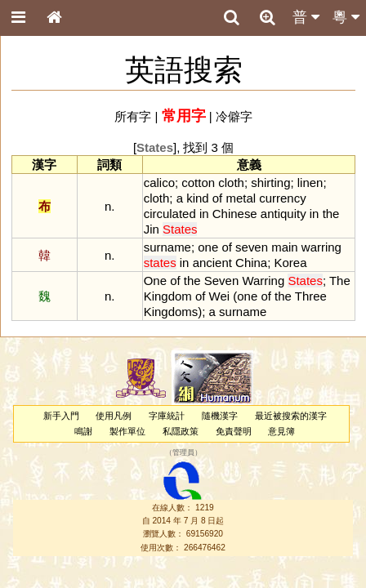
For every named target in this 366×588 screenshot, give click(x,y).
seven (252, 247)
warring (321, 247)
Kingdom (168, 296)
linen (310, 183)
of (217, 198)
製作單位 (127, 431)
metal (241, 198)
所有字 (133, 116)
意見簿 (281, 431)
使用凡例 (114, 416)
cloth (231, 183)
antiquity (283, 214)
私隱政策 (181, 431)
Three (311, 296)
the (331, 214)
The (340, 281)
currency (282, 198)
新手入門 (61, 416)
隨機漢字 (220, 416)
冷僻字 (234, 116)
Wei (220, 296)
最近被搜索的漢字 (291, 416)
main (284, 247)
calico (159, 183)
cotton (198, 183)
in (204, 214)
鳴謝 (83, 431)
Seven (221, 281)
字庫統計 (167, 416)
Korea (291, 263)
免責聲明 (234, 431)
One (155, 281)
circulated (170, 214)
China (251, 263)
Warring (263, 281)
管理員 (183, 453)
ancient (212, 263)
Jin (152, 229)
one (208, 247)
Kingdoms (171, 312)
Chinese (235, 214)
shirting (270, 183)
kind (197, 198)
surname (167, 247)
